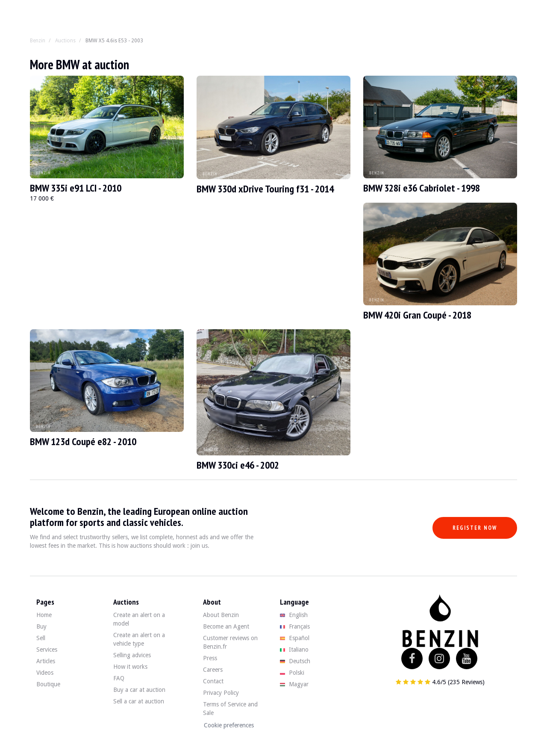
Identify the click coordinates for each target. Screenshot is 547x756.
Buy (41, 626)
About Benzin (221, 615)
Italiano (294, 650)
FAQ (119, 678)
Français (295, 626)
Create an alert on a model (139, 619)
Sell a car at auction (139, 701)
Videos (45, 673)
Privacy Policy (221, 693)
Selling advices (132, 655)
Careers (213, 670)
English (294, 615)
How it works (130, 667)
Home (44, 615)
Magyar (294, 684)
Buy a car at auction (139, 690)
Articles (46, 661)
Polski (292, 673)
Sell (41, 638)
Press (210, 658)
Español (295, 638)
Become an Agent (226, 626)
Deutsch (295, 661)
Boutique (48, 684)
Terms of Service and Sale (230, 709)
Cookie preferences (229, 725)
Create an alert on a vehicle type (139, 639)
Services (47, 650)
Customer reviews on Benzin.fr (230, 642)
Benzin (38, 41)
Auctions (65, 41)
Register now (475, 528)
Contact (213, 681)
